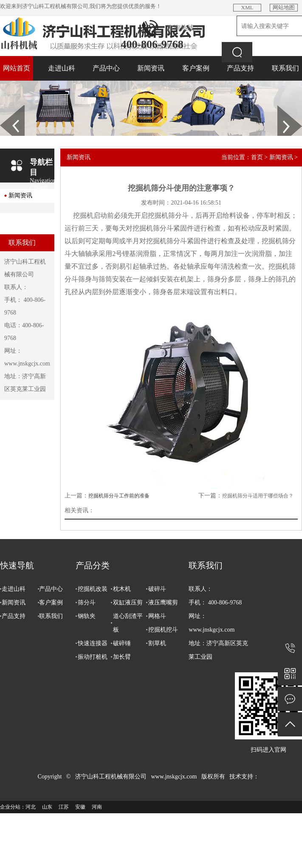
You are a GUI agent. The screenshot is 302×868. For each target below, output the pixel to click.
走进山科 (62, 68)
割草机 (157, 643)
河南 (97, 807)
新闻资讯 (151, 68)
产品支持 (240, 68)
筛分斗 (87, 603)
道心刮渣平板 (128, 623)
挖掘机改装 (93, 589)
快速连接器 (93, 643)
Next (282, 108)
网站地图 (284, 7)
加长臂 (122, 657)
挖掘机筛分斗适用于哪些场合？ (258, 496)
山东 (47, 807)
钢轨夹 (87, 616)
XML (247, 7)
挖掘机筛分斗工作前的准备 (119, 496)
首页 (257, 157)
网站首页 (17, 68)
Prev (5, 108)
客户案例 (196, 68)
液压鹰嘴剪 (163, 603)
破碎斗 (157, 589)
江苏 (64, 807)
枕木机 (122, 589)
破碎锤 (122, 643)
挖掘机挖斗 (163, 630)
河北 (31, 807)
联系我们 (285, 68)
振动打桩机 (93, 657)
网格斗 (157, 616)
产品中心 (106, 68)
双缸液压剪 (128, 603)
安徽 (80, 807)
